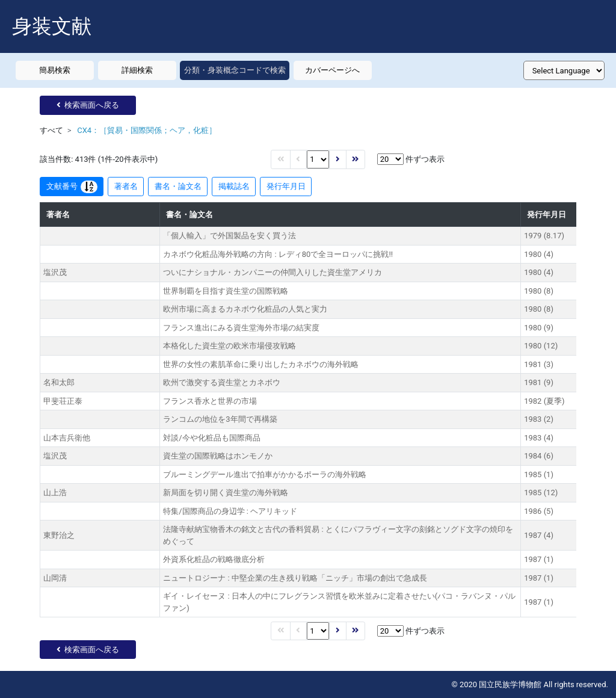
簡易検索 (55, 70)
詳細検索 (137, 70)
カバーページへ (332, 70)
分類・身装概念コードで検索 (235, 70)
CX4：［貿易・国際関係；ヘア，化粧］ (147, 130)
